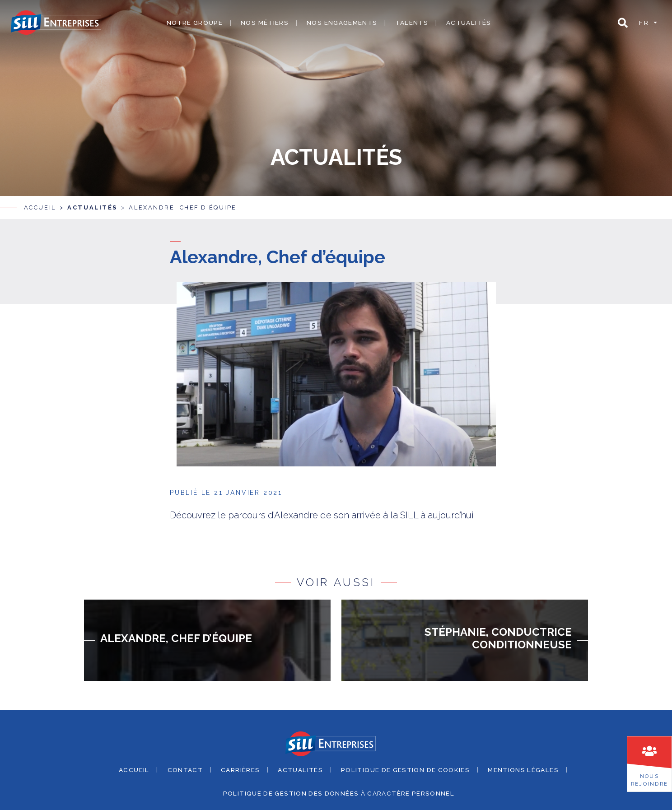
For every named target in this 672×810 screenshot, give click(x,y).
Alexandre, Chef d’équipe (182, 202)
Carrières (240, 764)
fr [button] (645, 23)
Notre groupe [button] (195, 23)
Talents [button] (412, 23)
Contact (185, 764)
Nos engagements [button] (342, 23)
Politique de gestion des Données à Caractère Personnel (339, 788)
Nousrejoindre (649, 780)
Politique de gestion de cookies (405, 764)
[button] (623, 23)
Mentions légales (523, 764)
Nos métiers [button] (265, 23)
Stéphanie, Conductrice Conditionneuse (498, 633)
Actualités (469, 23)
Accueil (40, 202)
